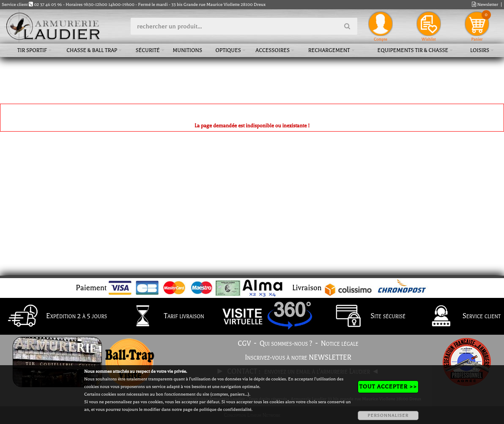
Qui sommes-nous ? (286, 344)
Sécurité (148, 50)
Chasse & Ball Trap (92, 50)
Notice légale (340, 344)
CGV (244, 344)
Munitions (188, 50)
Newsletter (485, 4)
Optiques (228, 50)
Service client (460, 317)
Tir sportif (32, 50)
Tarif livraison (163, 317)
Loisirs (480, 50)
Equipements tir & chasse (413, 50)
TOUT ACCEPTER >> (388, 387)
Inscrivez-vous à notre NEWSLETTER (298, 358)
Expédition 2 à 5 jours (55, 317)
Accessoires (273, 50)
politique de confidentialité (225, 409)
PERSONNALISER (388, 415)
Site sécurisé (367, 317)
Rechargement (329, 50)
